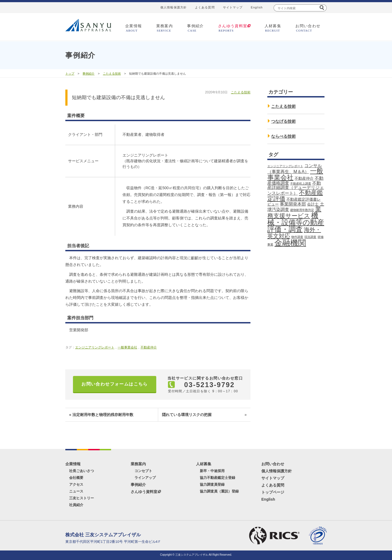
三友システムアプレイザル (88, 25)
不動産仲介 (149, 347)
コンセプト (143, 471)
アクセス (76, 484)
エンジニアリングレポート (95, 347)
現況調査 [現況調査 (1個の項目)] (310, 237)
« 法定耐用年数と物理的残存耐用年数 (101, 415)
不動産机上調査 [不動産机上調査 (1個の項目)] (301, 183)
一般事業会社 (127, 347)
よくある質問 (205, 7)
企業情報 (134, 28)
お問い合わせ (308, 28)
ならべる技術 (283, 136)
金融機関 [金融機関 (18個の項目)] (290, 243)
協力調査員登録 (212, 484)
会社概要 (76, 478)
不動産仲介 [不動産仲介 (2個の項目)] (304, 178)
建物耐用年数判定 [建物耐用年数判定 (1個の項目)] (302, 210)
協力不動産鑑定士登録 (218, 478)
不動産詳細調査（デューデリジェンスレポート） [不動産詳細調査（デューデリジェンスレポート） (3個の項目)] (296, 188)
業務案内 (165, 28)
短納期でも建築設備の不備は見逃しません (118, 97)
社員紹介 (76, 505)
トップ (70, 74)
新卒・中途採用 (212, 471)
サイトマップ (233, 7)
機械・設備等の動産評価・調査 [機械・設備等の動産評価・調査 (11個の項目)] (296, 222)
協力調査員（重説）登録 (219, 491)
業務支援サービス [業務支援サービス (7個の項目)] (294, 212)
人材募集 (273, 28)
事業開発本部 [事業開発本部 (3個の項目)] (293, 204)
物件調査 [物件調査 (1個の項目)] (297, 237)
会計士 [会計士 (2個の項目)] (313, 204)
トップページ (273, 492)
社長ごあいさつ (82, 471)
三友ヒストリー (82, 498)
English (257, 7)
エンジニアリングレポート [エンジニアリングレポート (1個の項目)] (285, 166)
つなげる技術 (283, 121)
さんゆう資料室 (144, 492)
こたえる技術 (112, 74)
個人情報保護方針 (174, 7)
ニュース (76, 491)
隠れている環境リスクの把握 (204, 415)
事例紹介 (195, 28)
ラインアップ (145, 478)
